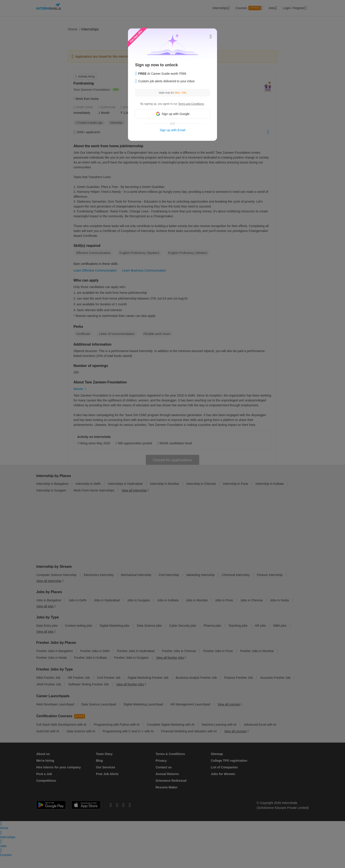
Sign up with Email (172, 130)
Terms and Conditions (191, 104)
